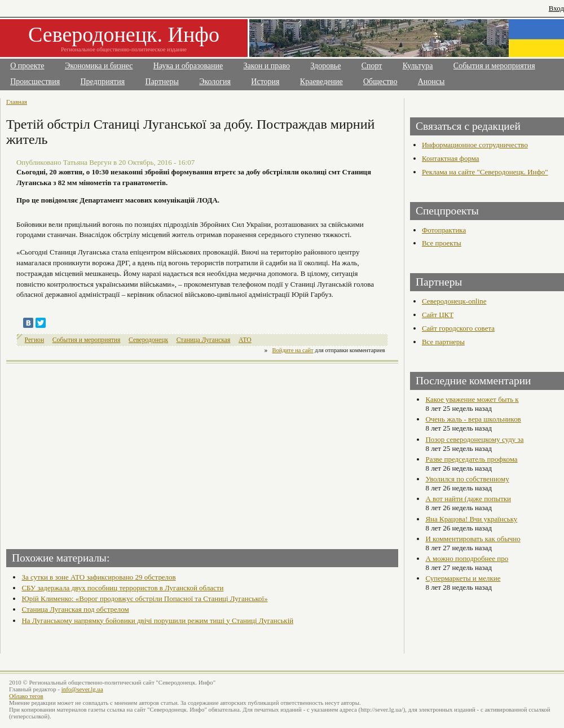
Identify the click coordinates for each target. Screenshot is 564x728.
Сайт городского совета (458, 328)
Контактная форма (451, 158)
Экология (215, 82)
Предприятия (103, 82)
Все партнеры (443, 342)
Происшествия (35, 82)
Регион (35, 340)
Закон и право (267, 66)
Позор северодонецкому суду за (474, 439)
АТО (245, 340)
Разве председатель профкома (471, 459)
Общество (380, 82)
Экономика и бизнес (99, 66)
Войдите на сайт (293, 350)
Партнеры (162, 82)
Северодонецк (148, 340)
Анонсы (431, 82)
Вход (556, 8)
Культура (418, 66)
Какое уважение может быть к (472, 399)
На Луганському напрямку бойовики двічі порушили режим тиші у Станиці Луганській (157, 620)
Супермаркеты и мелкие (463, 578)
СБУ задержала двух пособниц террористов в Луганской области (122, 588)
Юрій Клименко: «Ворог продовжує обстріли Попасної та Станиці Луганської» (144, 598)
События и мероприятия (494, 66)
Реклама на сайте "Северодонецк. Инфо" (485, 172)
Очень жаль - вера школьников (473, 419)
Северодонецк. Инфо (124, 34)
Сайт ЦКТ (438, 315)
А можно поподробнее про (467, 558)
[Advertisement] (105, 453)
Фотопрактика (444, 230)
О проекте (27, 66)
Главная (17, 102)
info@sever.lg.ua (82, 689)
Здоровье (325, 66)
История (265, 82)
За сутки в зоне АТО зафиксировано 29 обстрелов (98, 577)
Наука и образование (188, 66)
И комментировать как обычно (473, 539)
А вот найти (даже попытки (468, 499)
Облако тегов (26, 696)
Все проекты (442, 243)
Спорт (372, 66)
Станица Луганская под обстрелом (75, 609)
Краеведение (321, 82)
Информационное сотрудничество (475, 145)
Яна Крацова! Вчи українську (471, 519)
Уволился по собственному (467, 479)
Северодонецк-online (454, 301)
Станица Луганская (204, 340)
